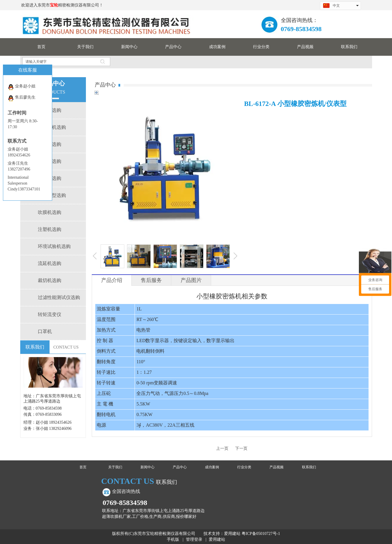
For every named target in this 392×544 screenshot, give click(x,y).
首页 (83, 467)
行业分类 (244, 467)
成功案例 (212, 467)
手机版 (173, 539)
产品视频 (276, 467)
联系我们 (309, 467)
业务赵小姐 (22, 87)
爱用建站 (232, 534)
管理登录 (194, 539)
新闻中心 (147, 467)
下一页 (241, 448)
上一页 (222, 448)
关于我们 (115, 467)
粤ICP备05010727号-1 (261, 534)
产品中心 (180, 467)
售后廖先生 (22, 98)
